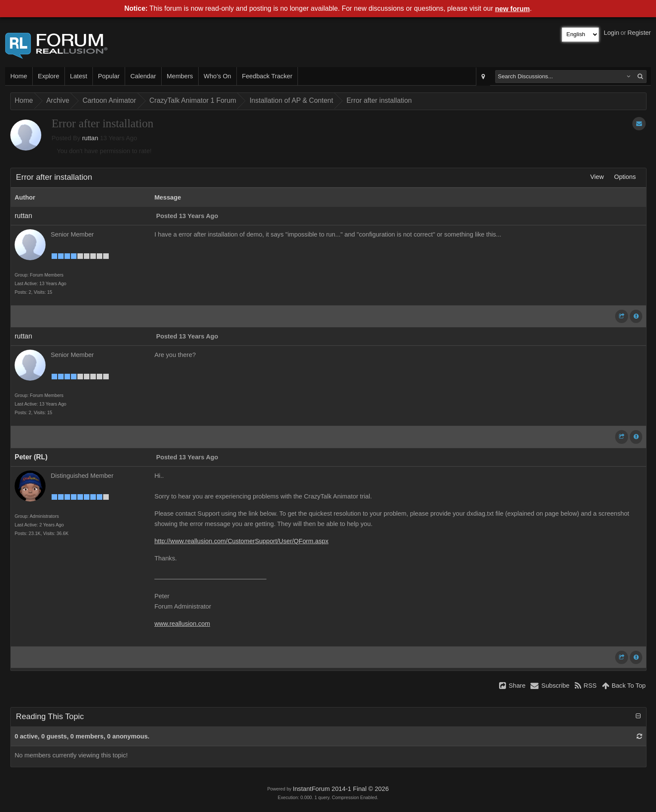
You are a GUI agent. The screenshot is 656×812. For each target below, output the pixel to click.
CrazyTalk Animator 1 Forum (193, 100)
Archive (58, 100)
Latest (79, 76)
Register (639, 33)
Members (180, 76)
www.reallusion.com (182, 624)
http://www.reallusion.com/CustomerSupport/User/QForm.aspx (241, 541)
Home (19, 76)
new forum (513, 9)
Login (612, 33)
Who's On (218, 76)
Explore (49, 76)
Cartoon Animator (109, 100)
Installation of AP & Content (291, 100)
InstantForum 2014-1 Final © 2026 (341, 789)
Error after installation (379, 100)
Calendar (143, 76)
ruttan (90, 138)
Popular (109, 76)
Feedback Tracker (267, 76)
